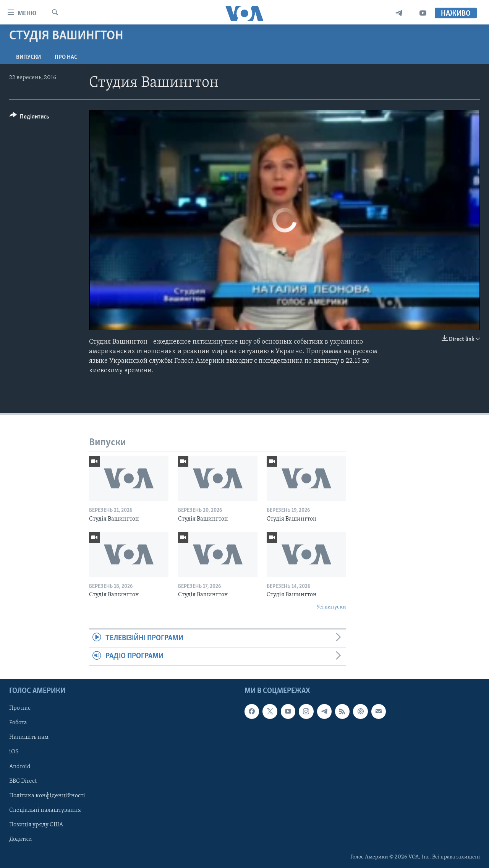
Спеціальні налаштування (45, 810)
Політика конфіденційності (47, 795)
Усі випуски (331, 607)
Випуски (28, 57)
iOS (14, 752)
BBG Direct (23, 781)
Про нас (66, 57)
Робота (18, 723)
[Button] (29, 118)
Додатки (21, 839)
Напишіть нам (29, 737)
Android (20, 766)
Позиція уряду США (36, 825)
